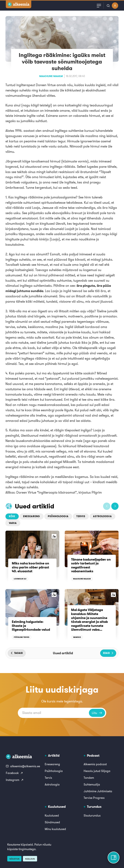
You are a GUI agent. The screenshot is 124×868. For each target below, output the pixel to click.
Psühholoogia (58, 516)
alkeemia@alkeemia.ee (23, 766)
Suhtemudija (92, 784)
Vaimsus (77, 637)
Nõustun (14, 859)
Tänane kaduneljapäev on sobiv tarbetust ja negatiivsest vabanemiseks (91, 565)
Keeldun (30, 859)
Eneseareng (32, 516)
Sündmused (52, 822)
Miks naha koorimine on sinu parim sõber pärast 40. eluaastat (30, 567)
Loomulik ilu (20, 579)
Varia (13, 523)
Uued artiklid (35, 506)
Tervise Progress (94, 798)
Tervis (81, 516)
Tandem (89, 778)
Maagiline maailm (51, 76)
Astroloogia (102, 516)
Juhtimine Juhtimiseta (98, 791)
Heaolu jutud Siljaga (97, 771)
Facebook (14, 773)
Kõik (12, 516)
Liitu (97, 713)
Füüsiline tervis (22, 637)
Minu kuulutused (55, 829)
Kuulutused (52, 815)
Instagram (15, 780)
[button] (107, 506)
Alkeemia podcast (95, 764)
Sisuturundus (92, 815)
